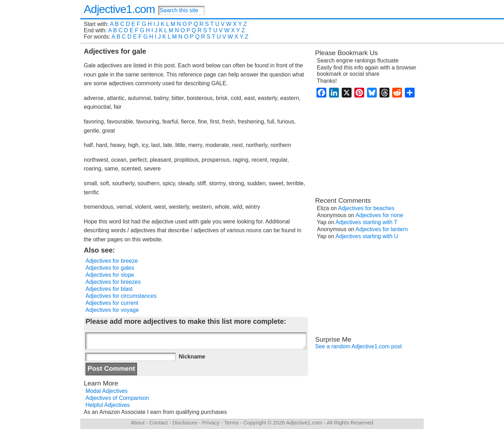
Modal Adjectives (107, 391)
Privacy (211, 423)
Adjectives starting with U (367, 236)
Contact (158, 423)
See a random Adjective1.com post (358, 346)
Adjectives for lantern (382, 229)
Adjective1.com (119, 9)
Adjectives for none (379, 215)
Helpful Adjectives (108, 405)
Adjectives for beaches (366, 208)
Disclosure (185, 423)
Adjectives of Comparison (117, 398)
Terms (231, 423)
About (138, 423)
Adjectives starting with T (366, 222)
